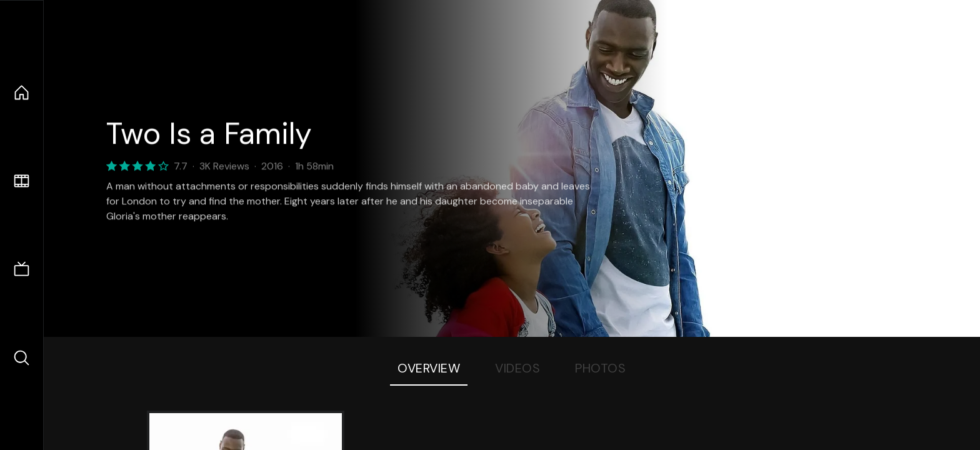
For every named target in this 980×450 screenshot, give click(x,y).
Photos (600, 368)
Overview (429, 368)
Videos (517, 368)
